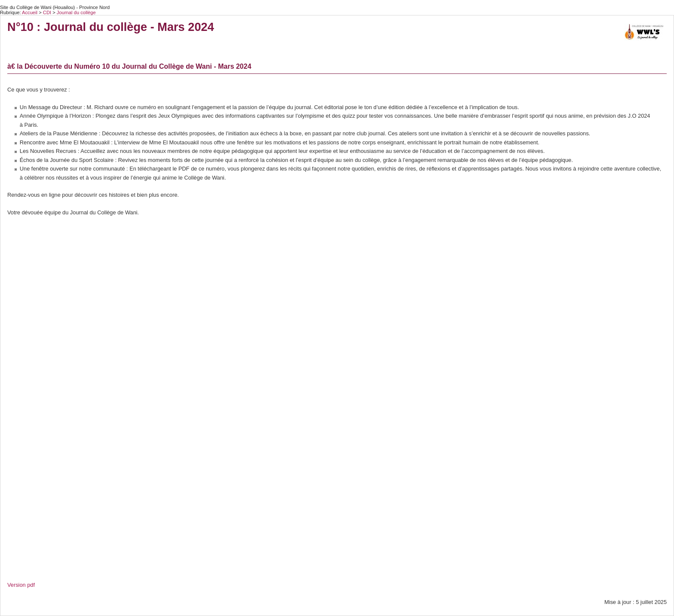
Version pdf (21, 585)
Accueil (30, 12)
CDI (48, 12)
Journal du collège (76, 12)
